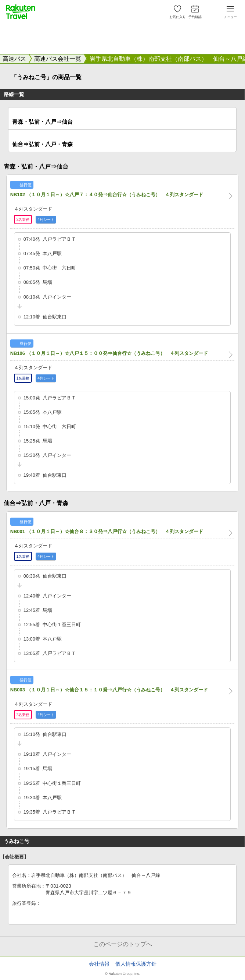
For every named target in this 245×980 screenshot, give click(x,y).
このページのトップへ (123, 944)
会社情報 (99, 964)
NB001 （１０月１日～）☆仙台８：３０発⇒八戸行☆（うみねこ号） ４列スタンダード (107, 531)
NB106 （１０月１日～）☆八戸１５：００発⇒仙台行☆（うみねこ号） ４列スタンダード (109, 353)
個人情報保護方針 (136, 964)
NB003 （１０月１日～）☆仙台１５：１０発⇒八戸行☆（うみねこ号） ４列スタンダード (109, 690)
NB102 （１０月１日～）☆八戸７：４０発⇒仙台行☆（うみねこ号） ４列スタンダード (107, 195)
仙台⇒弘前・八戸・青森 (42, 144)
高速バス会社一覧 (58, 59)
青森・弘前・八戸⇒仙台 (42, 122)
